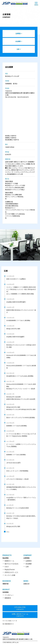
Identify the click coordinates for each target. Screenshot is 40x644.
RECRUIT (6, 590)
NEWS (26, 581)
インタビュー (9, 595)
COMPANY (28, 555)
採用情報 (6, 592)
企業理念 (29, 561)
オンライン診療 (10, 575)
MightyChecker (10, 570)
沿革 (27, 567)
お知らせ (26, 584)
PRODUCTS (7, 555)
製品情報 (6, 558)
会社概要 (29, 564)
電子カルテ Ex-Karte (11, 564)
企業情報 (26, 558)
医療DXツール (9, 561)
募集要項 (8, 598)
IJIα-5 (7, 567)
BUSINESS (7, 581)
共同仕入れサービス (11, 572)
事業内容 (6, 584)
